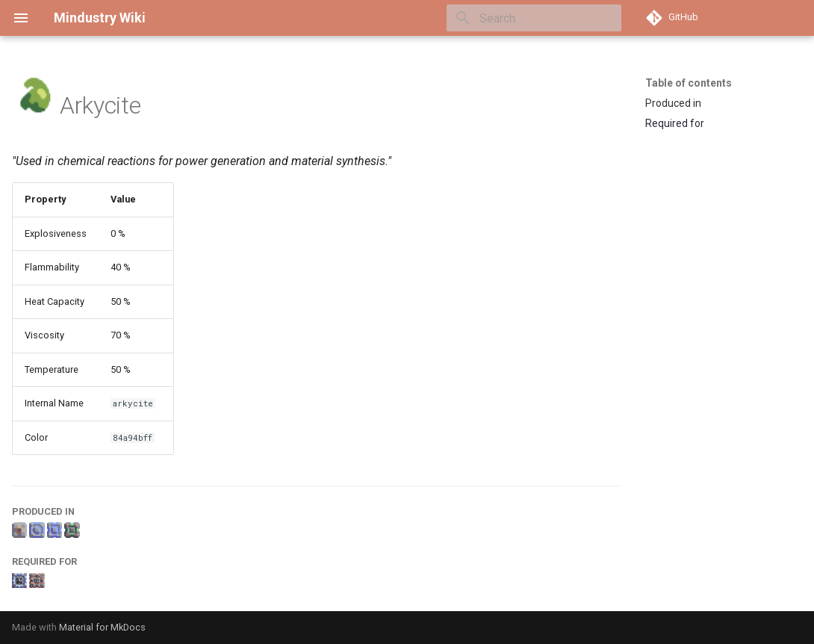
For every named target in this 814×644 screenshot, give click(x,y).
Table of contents (689, 83)
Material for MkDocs (102, 627)
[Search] (534, 18)
